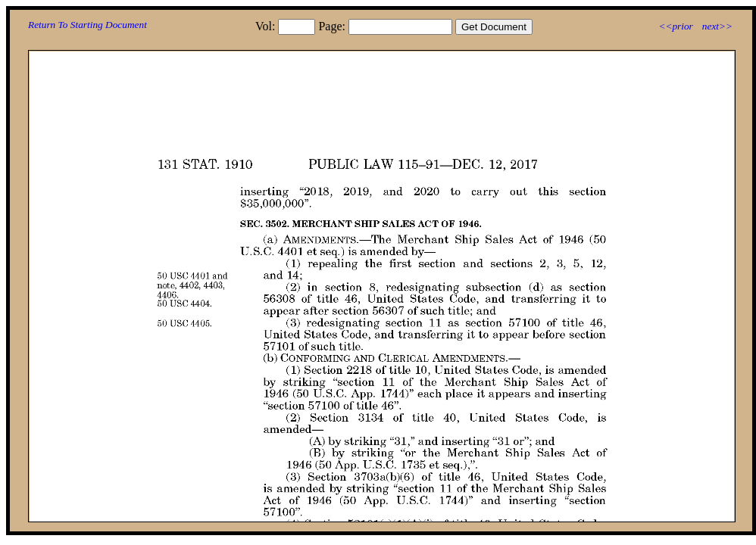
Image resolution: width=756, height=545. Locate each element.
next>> (717, 26)
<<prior (675, 26)
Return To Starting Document (87, 25)
